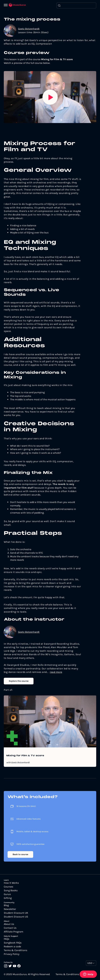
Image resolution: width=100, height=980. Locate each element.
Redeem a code (12, 947)
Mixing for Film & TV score (25, 756)
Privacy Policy (12, 954)
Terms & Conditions (15, 950)
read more (56, 672)
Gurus (7, 894)
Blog (6, 905)
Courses (8, 887)
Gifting (8, 898)
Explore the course (19, 681)
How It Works (11, 883)
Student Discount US (16, 917)
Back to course (20, 854)
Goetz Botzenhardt (29, 29)
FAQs (6, 939)
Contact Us (10, 928)
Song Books (11, 890)
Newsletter (10, 909)
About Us (9, 924)
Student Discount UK (16, 913)
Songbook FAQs (13, 943)
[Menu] (6, 5)
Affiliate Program (14, 932)
